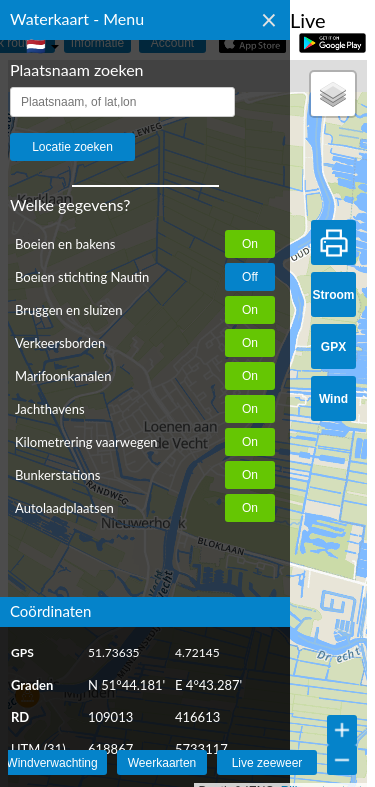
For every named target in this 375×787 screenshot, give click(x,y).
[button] (333, 94)
